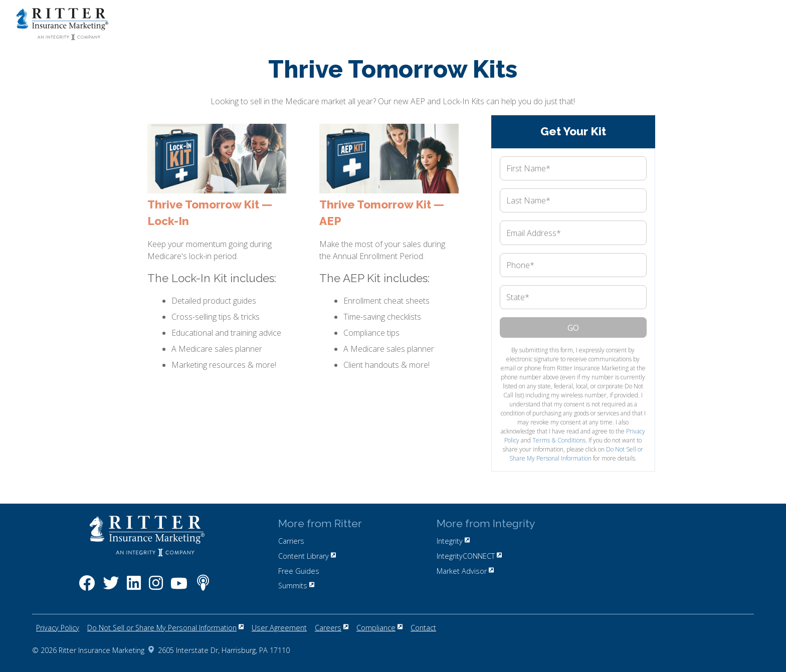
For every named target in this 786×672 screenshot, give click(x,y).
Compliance (379, 628)
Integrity (453, 541)
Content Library (307, 556)
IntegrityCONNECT (469, 556)
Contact (423, 628)
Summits (296, 586)
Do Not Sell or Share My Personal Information (576, 454)
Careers (332, 628)
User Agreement (279, 628)
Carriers (291, 541)
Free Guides (299, 571)
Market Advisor (465, 571)
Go (573, 328)
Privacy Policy (58, 628)
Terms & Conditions (559, 440)
